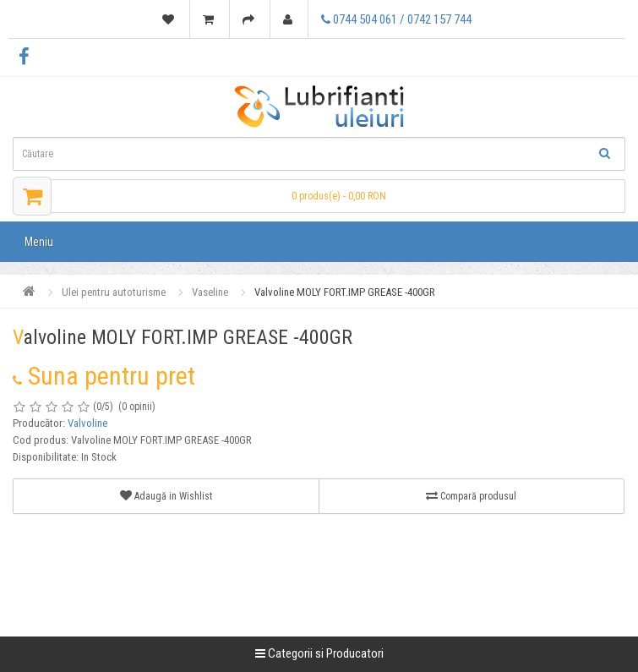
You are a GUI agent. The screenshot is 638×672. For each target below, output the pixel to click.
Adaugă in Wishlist (166, 496)
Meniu (39, 242)
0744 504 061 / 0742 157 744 (396, 19)
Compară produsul (471, 496)
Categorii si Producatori (319, 653)
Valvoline (87, 423)
